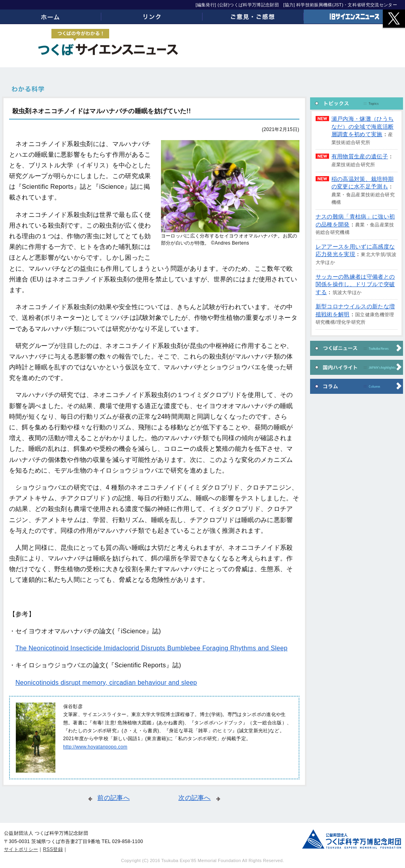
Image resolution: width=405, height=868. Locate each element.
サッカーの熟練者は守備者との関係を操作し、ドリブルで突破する (355, 284)
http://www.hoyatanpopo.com (95, 747)
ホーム (51, 17)
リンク (152, 17)
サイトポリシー (21, 849)
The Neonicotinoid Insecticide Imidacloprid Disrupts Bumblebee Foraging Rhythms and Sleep (151, 648)
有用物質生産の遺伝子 (360, 156)
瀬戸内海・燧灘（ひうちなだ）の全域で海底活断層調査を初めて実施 (363, 126)
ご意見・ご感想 (253, 17)
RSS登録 (53, 849)
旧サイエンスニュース (354, 17)
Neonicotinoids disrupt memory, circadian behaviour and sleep (106, 683)
